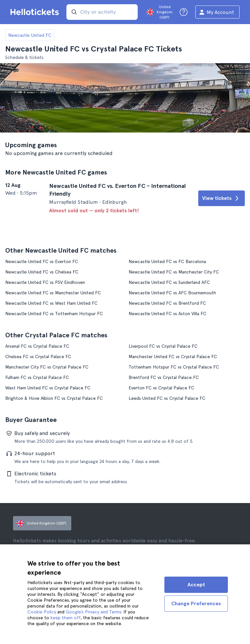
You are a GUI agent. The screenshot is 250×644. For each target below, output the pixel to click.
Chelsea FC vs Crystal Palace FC (38, 357)
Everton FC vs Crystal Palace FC (161, 388)
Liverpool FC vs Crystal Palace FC (163, 346)
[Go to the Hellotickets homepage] (36, 12)
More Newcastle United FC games (56, 172)
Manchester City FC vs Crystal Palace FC (47, 367)
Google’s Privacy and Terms (93, 612)
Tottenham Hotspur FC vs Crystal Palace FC (174, 367)
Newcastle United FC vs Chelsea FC (42, 272)
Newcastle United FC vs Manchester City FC (174, 272)
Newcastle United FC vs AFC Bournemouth (172, 293)
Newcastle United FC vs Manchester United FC (53, 293)
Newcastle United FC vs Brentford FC (167, 303)
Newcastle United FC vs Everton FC (42, 261)
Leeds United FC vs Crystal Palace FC (167, 398)
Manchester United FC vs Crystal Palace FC (173, 357)
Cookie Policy (42, 612)
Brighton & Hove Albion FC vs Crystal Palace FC (54, 398)
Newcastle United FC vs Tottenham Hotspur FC (54, 314)
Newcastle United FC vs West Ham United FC (51, 303)
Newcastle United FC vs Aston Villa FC (167, 314)
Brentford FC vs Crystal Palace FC (164, 377)
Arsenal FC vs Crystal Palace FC (37, 346)
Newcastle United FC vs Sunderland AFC (169, 282)
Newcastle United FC (30, 35)
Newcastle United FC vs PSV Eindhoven (45, 282)
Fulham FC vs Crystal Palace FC (37, 377)
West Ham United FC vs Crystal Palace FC (48, 388)
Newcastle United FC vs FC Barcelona (167, 261)
